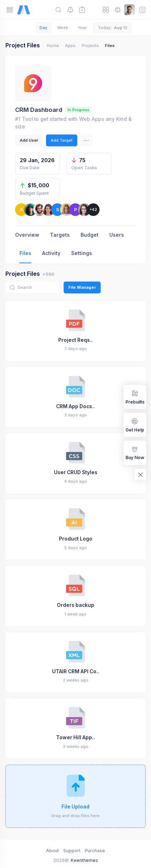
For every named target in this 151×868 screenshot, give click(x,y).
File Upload (75, 807)
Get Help (135, 424)
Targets (60, 235)
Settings (82, 253)
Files (25, 253)
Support (72, 851)
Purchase (95, 851)
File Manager (82, 287)
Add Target (62, 140)
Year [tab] (82, 28)
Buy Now (135, 453)
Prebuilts (135, 397)
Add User (29, 140)
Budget (90, 235)
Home (53, 46)
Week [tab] (63, 28)
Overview (27, 235)
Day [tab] (44, 28)
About (52, 851)
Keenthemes (84, 860)
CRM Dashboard (39, 110)
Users (117, 235)
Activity (51, 253)
